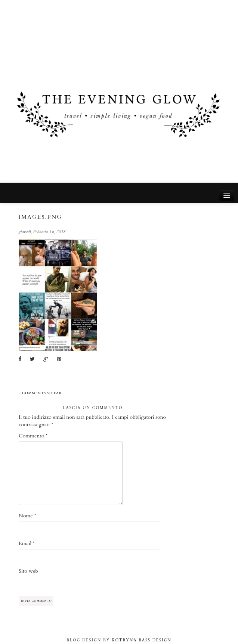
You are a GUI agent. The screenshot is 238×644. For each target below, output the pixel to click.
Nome (27, 516)
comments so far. (42, 393)
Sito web (28, 571)
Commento (33, 436)
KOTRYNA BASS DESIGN (142, 640)
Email (27, 543)
